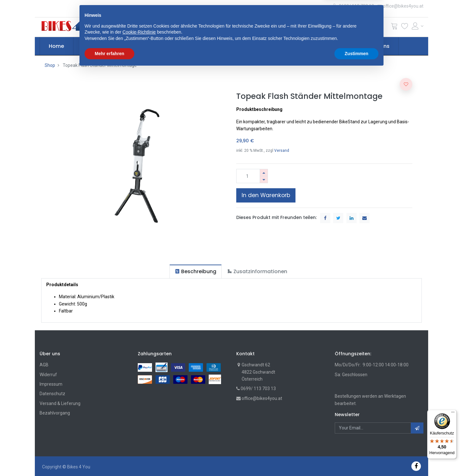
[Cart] (394, 27)
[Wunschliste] (405, 27)
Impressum (51, 384)
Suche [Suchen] (311, 27)
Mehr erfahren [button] (109, 459)
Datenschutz (52, 394)
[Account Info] (418, 26)
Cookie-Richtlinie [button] (139, 437)
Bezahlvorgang (55, 413)
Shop (50, 65)
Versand (282, 151)
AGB (44, 365)
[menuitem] (57, 46)
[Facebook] (416, 466)
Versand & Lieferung (60, 403)
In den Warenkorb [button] (266, 195)
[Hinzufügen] (264, 173)
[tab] (196, 271)
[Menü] (453, 414)
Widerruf (48, 375)
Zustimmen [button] (356, 459)
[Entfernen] (264, 180)
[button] (149, 27)
